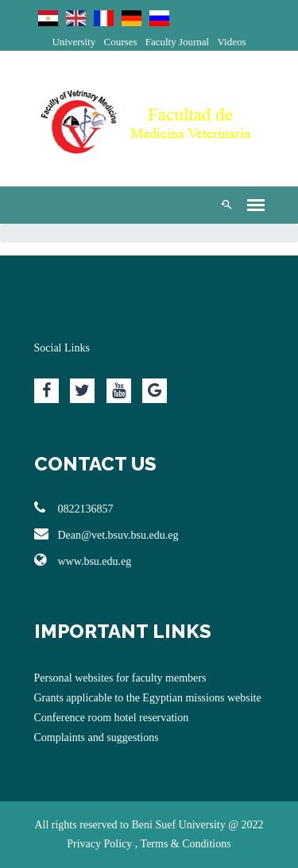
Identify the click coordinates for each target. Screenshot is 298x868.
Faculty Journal (178, 42)
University (74, 42)
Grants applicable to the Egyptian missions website (148, 698)
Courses (121, 42)
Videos (231, 42)
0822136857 (74, 508)
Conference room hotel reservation (112, 718)
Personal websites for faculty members (120, 678)
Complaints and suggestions (97, 737)
